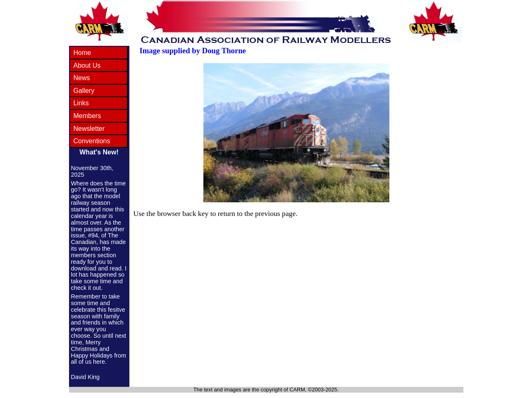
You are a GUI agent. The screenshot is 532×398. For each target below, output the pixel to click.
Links (81, 103)
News (82, 78)
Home (82, 53)
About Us (87, 65)
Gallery (84, 91)
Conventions (92, 141)
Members (87, 116)
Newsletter (89, 129)
